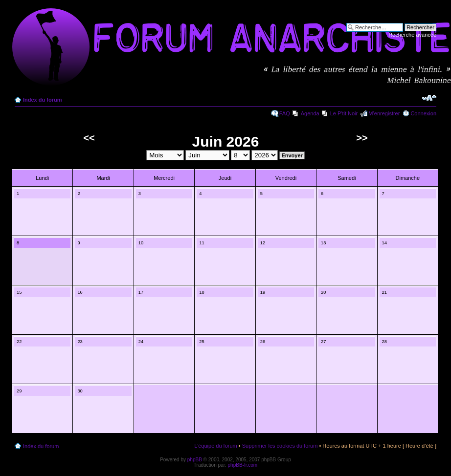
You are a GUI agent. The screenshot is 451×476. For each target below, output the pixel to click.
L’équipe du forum (215, 446)
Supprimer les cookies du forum (280, 446)
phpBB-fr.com (243, 465)
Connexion (423, 113)
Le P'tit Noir (344, 113)
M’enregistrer (384, 113)
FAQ (285, 113)
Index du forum (42, 100)
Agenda (310, 113)
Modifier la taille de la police (429, 98)
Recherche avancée (412, 35)
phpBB (195, 460)
